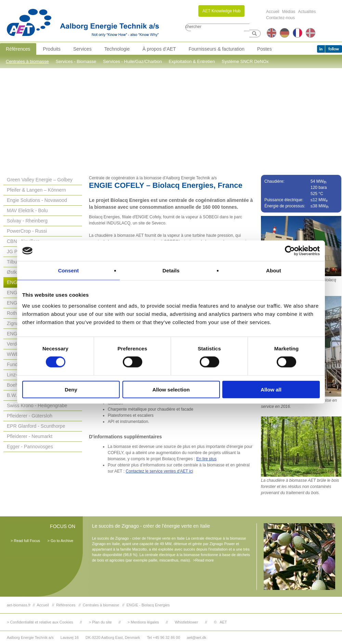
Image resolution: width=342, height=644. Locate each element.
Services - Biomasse (76, 61)
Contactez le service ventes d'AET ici (159, 471)
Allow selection (171, 389)
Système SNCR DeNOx (245, 61)
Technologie (117, 49)
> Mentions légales (143, 622)
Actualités (307, 12)
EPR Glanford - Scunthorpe (36, 426)
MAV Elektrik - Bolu (27, 210)
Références (18, 49)
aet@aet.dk (197, 637)
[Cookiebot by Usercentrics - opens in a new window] (290, 251)
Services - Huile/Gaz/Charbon (132, 61)
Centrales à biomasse (27, 61)
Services (82, 49)
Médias (289, 12)
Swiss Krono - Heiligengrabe (37, 405)
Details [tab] (171, 271)
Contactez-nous (280, 18)
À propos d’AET (159, 49)
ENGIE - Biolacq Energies (148, 605)
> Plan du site (100, 622)
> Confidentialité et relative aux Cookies (40, 622)
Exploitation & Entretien (192, 61)
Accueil (273, 12)
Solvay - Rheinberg (27, 221)
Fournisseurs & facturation (216, 49)
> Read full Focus (25, 541)
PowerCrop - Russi (27, 231)
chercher (193, 27)
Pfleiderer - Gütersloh (30, 416)
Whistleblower (186, 622)
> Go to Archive (60, 541)
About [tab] (274, 271)
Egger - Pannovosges (30, 447)
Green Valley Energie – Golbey (40, 180)
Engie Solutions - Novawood (37, 200)
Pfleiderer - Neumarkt (30, 436)
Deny (71, 389)
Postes (265, 49)
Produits (52, 49)
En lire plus (206, 459)
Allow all (271, 389)
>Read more (203, 560)
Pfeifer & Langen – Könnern (36, 190)
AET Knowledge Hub (221, 11)
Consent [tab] (69, 271)
